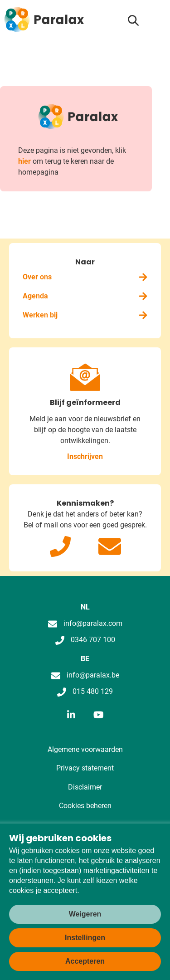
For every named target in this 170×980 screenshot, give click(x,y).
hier (24, 161)
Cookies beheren (85, 806)
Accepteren (85, 961)
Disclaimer (85, 787)
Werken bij (85, 315)
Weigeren (85, 914)
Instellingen (85, 938)
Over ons (85, 277)
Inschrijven (85, 456)
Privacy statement (85, 768)
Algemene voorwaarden (85, 749)
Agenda (85, 296)
